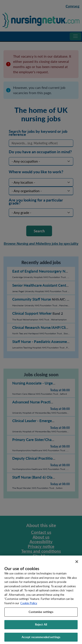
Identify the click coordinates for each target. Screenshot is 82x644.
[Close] (77, 566)
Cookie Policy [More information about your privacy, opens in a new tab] (29, 607)
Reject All (41, 629)
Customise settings (41, 616)
